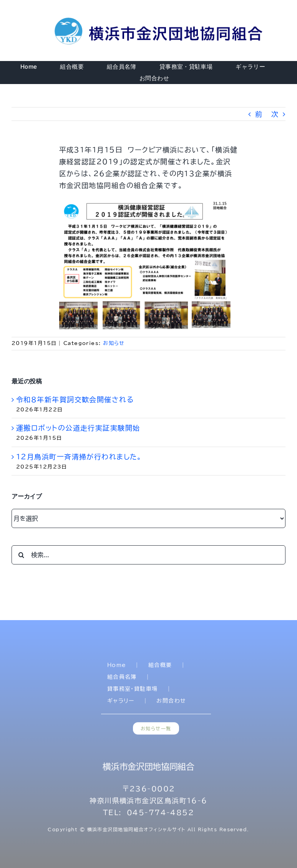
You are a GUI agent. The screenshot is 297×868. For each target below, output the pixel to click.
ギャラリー (121, 702)
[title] (160, 19)
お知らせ (114, 343)
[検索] (21, 555)
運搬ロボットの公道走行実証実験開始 (78, 428)
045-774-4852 (160, 814)
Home (117, 667)
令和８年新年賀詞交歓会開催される (75, 399)
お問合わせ (171, 702)
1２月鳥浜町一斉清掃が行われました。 (79, 457)
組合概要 (160, 667)
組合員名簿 (122, 678)
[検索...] (148, 555)
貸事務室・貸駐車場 (133, 690)
